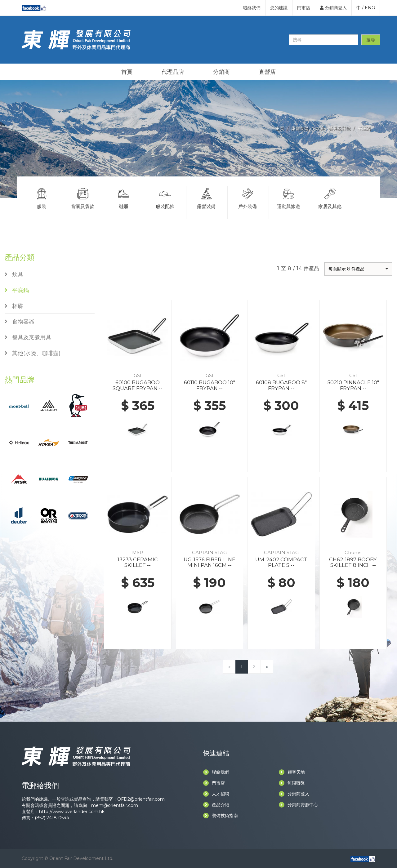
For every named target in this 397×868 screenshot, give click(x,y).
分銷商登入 (333, 8)
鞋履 (124, 198)
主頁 (280, 128)
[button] (358, 269)
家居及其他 (330, 198)
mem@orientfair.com (115, 805)
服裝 (42, 198)
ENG (370, 8)
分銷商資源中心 (298, 805)
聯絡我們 (252, 8)
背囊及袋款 (83, 198)
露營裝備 (300, 128)
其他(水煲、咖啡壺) (33, 353)
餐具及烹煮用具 (28, 337)
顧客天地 (292, 772)
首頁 (127, 72)
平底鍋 (364, 128)
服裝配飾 (165, 198)
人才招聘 (216, 794)
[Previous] (229, 667)
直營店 (267, 72)
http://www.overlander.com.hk (72, 812)
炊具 (14, 274)
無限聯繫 (292, 783)
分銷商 (221, 72)
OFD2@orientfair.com (141, 799)
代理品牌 (173, 72)
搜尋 (371, 40)
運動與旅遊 (289, 198)
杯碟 (14, 306)
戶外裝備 (248, 198)
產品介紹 (216, 805)
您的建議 (279, 8)
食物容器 (20, 322)
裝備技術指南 (221, 816)
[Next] (267, 667)
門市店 (304, 8)
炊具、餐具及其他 (333, 128)
